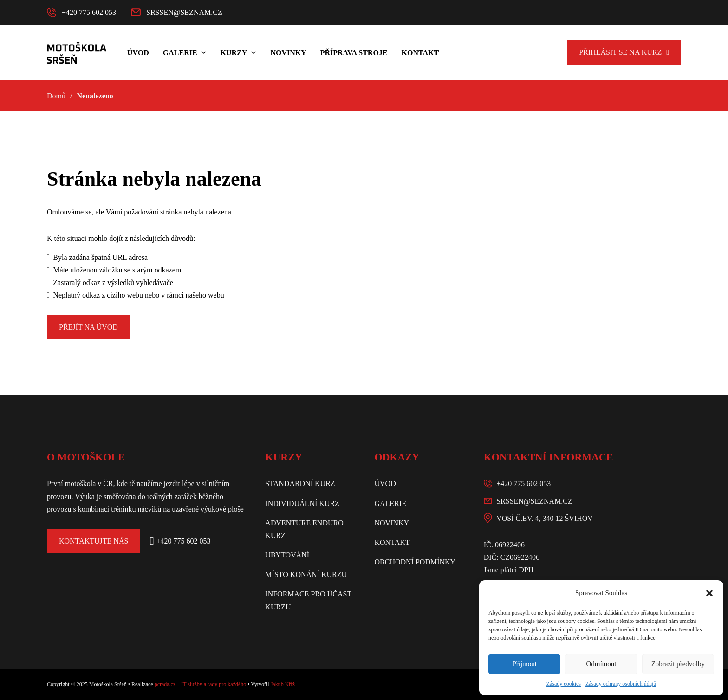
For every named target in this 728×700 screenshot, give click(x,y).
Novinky (288, 53)
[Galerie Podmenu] (204, 52)
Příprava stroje (354, 53)
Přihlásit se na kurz (624, 52)
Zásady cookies (564, 684)
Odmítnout (601, 664)
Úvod (138, 53)
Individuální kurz (302, 503)
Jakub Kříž (283, 684)
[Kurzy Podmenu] (253, 52)
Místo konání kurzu (306, 574)
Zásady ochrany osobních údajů (621, 684)
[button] (709, 593)
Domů (56, 96)
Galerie (180, 53)
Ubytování (287, 555)
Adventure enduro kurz (304, 529)
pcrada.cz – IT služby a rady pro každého (201, 684)
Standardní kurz (300, 483)
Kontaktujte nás (94, 541)
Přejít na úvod (88, 327)
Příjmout (524, 664)
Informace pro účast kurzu (308, 600)
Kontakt (420, 53)
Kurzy (234, 53)
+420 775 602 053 (523, 483)
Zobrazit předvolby (678, 664)
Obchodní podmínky (415, 562)
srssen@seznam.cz (534, 501)
